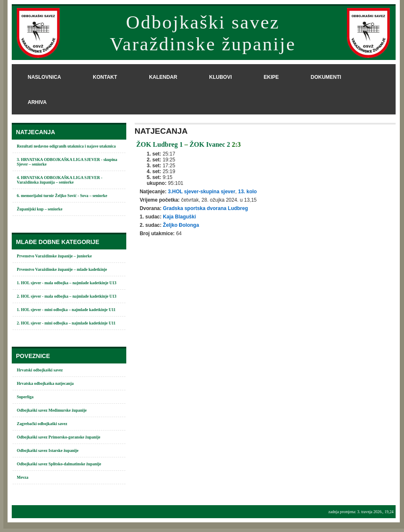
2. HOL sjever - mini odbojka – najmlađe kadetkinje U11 (66, 323)
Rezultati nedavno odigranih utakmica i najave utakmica (66, 146)
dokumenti (326, 77)
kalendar (163, 77)
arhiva (37, 102)
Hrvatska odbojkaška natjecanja (45, 383)
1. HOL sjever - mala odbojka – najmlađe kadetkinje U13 (66, 283)
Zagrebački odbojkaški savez (42, 424)
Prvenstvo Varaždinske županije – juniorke (54, 256)
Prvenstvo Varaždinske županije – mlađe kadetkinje (62, 269)
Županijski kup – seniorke (40, 209)
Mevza (23, 477)
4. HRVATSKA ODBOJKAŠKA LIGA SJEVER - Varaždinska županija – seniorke (60, 180)
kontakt (105, 77)
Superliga (25, 397)
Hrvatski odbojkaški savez (40, 370)
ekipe (271, 77)
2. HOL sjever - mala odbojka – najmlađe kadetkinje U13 (66, 296)
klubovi (220, 77)
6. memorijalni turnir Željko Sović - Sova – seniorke (62, 196)
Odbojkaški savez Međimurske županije (52, 410)
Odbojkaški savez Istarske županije (48, 450)
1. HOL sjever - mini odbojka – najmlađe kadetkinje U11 (66, 310)
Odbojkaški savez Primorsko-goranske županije (59, 437)
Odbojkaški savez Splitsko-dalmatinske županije (59, 464)
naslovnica (44, 77)
